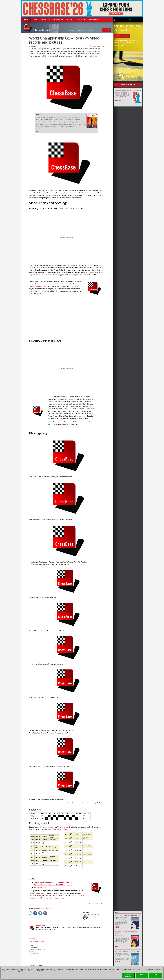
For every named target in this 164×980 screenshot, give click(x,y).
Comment (32, 951)
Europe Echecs (42, 286)
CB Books (70, 20)
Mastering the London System (127, 951)
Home (35, 20)
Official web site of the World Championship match (53, 882)
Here (141, 969)
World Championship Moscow (42, 909)
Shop (26, 20)
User (32, 946)
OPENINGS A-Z (45, 20)
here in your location (60, 829)
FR (92, 31)
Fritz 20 (39, 115)
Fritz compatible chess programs (53, 898)
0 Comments (101, 46)
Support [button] (81, 20)
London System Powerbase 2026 (128, 915)
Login (130, 20)
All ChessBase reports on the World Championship (53, 885)
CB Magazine (58, 20)
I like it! (94, 46)
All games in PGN (40, 887)
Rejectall (142, 975)
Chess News (41, 30)
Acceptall (156, 975)
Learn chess (93, 20)
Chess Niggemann (93, 916)
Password (34, 948)
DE (86, 31)
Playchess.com (62, 827)
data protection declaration (64, 971)
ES (90, 31)
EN (88, 31)
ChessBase (40, 926)
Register (44, 950)
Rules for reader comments (37, 942)
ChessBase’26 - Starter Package (128, 90)
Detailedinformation (128, 975)
